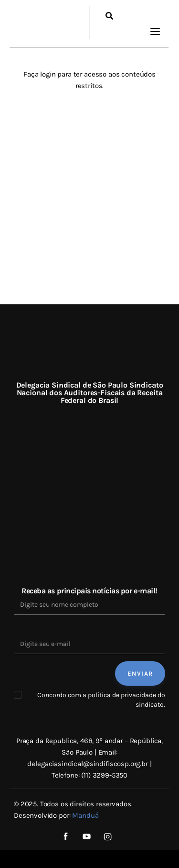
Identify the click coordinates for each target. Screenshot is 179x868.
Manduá (85, 815)
